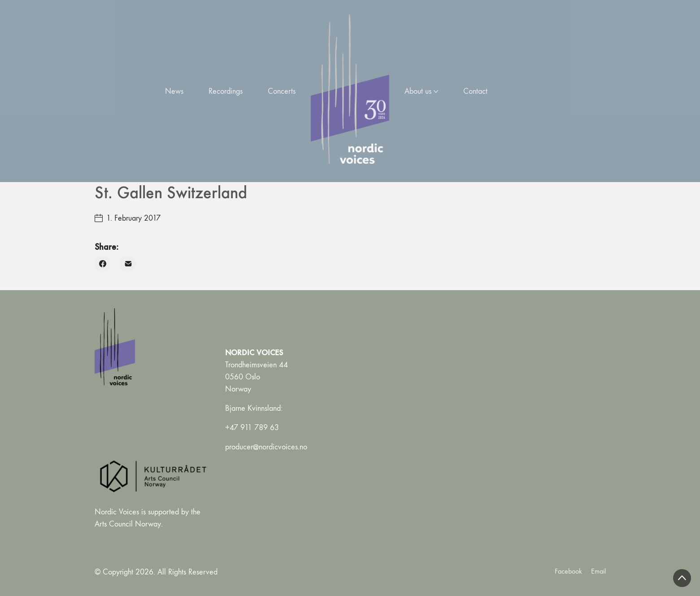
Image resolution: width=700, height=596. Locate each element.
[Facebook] (103, 264)
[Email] (128, 264)
